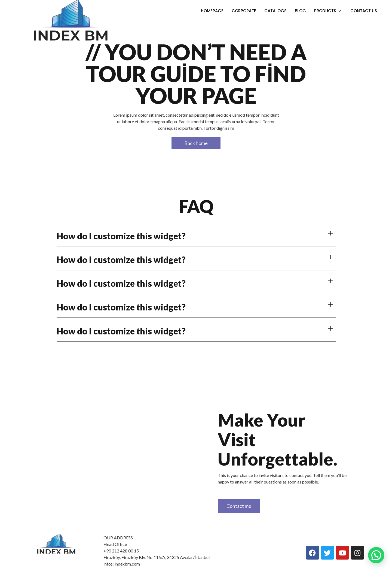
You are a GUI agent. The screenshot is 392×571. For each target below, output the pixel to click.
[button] (196, 236)
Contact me (239, 506)
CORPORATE (244, 11)
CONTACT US (364, 11)
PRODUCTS (328, 11)
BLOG (300, 11)
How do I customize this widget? (121, 236)
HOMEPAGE (212, 11)
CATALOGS (275, 11)
